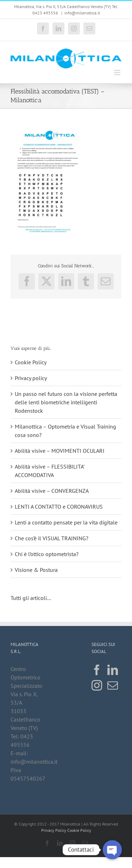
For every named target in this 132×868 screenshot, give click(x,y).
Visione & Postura (36, 570)
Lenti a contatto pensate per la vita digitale (66, 522)
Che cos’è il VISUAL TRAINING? (52, 538)
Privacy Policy (54, 830)
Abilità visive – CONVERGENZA (52, 491)
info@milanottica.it (82, 13)
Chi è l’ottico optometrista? (47, 554)
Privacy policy (31, 378)
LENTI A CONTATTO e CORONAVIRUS (59, 507)
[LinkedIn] (113, 670)
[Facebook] (97, 670)
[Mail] (113, 685)
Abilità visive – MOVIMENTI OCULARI (60, 451)
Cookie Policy (31, 362)
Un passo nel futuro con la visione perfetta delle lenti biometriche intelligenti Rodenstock (66, 402)
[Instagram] (97, 685)
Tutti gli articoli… (31, 598)
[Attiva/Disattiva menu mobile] (118, 73)
